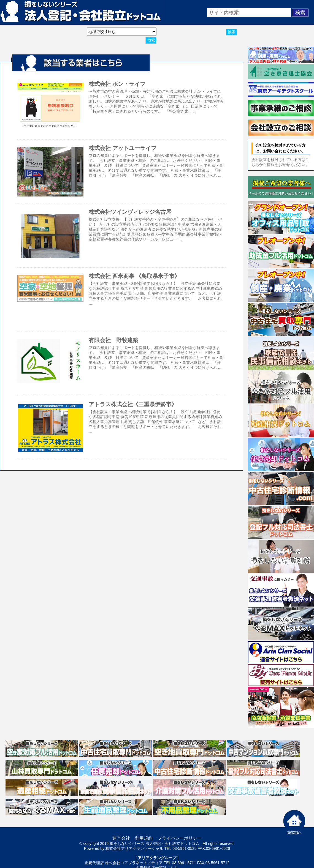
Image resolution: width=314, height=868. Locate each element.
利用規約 (144, 838)
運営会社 (121, 838)
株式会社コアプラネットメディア (134, 863)
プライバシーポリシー (180, 838)
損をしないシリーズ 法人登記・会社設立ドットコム (155, 844)
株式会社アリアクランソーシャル (134, 848)
